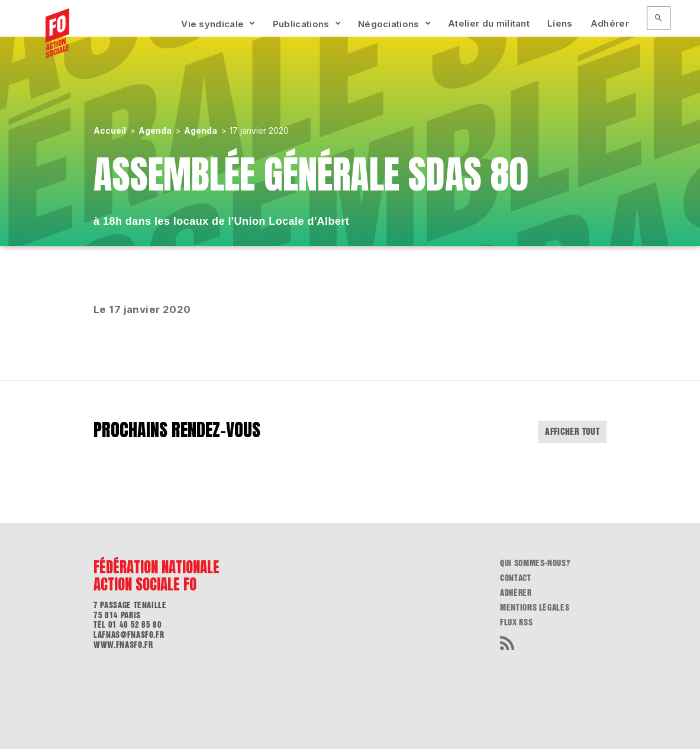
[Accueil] (57, 33)
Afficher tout (572, 432)
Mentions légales (535, 608)
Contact (516, 578)
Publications (301, 24)
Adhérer (610, 23)
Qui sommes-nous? (535, 563)
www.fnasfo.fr (123, 645)
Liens (560, 23)
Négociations (389, 24)
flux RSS (516, 622)
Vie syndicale (212, 24)
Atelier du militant (489, 23)
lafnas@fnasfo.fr (129, 635)
